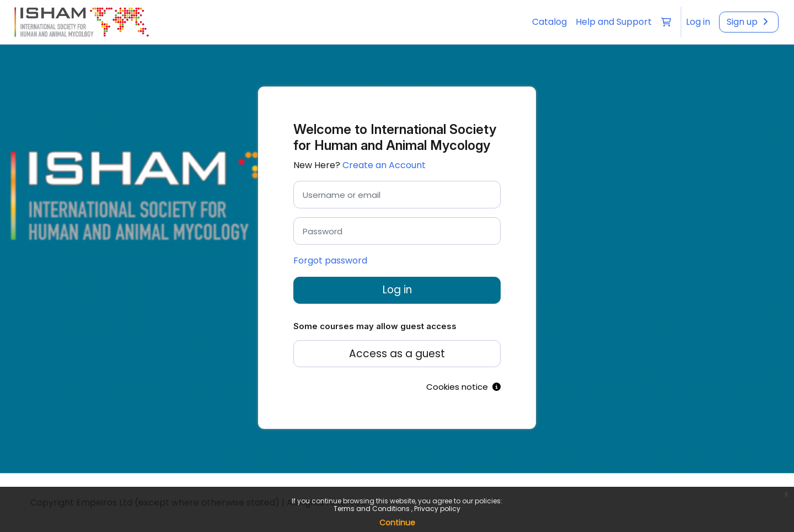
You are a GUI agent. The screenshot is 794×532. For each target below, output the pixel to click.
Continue (397, 523)
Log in (397, 290)
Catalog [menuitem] (549, 22)
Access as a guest (397, 354)
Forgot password (330, 260)
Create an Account (384, 165)
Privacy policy (437, 509)
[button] (666, 22)
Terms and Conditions (372, 509)
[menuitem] (698, 22)
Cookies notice (463, 387)
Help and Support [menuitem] (614, 22)
